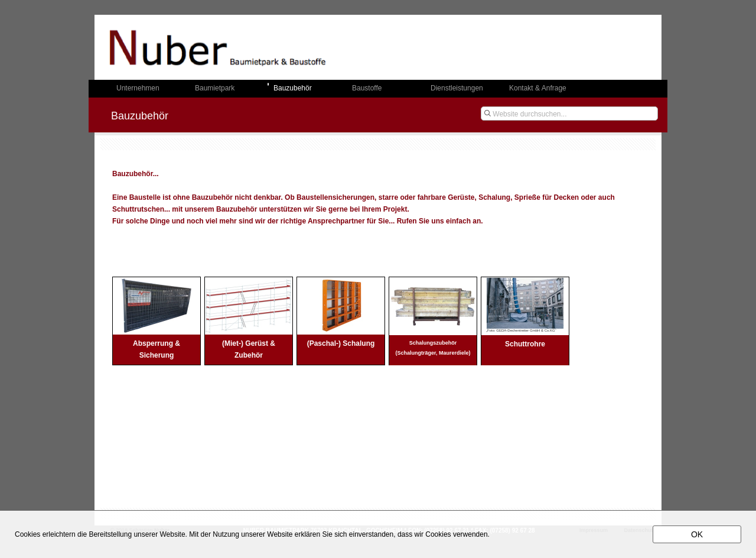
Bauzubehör (293, 88)
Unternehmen (138, 88)
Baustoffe (367, 88)
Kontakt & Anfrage (538, 88)
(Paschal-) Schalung (341, 343)
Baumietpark (215, 88)
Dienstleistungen (457, 88)
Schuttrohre (525, 344)
